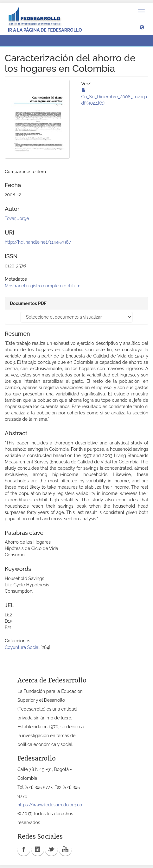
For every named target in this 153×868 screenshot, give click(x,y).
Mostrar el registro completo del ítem (43, 286)
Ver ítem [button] (20, 40)
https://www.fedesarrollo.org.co (50, 805)
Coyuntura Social (22, 647)
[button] (142, 27)
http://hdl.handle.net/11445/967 (38, 242)
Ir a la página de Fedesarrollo (45, 30)
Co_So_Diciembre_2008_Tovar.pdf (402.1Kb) (114, 97)
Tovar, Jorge (17, 218)
